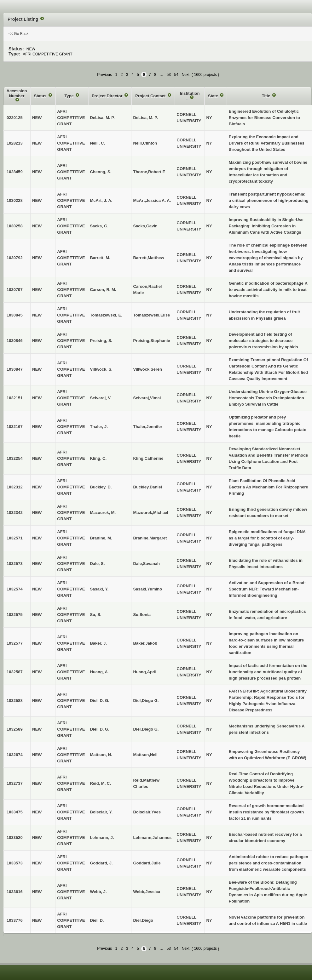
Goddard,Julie (147, 863)
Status (41, 96)
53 (169, 75)
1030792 (15, 258)
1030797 (15, 290)
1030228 (15, 200)
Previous (104, 75)
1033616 (15, 892)
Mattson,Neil (145, 755)
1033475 (15, 812)
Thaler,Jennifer (147, 427)
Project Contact (151, 96)
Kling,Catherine (148, 458)
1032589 (15, 729)
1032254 (15, 458)
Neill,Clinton (145, 143)
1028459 (15, 172)
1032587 (15, 672)
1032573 (15, 564)
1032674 (15, 755)
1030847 (15, 369)
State (214, 96)
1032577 (15, 643)
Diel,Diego (143, 920)
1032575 (15, 615)
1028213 (15, 143)
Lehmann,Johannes (152, 838)
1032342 (15, 513)
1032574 (15, 589)
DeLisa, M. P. (145, 118)
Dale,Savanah (146, 564)
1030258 (15, 226)
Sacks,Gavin (145, 226)
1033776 (15, 920)
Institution (190, 93)
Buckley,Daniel (147, 487)
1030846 (15, 341)
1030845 (15, 315)
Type (69, 96)
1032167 (15, 427)
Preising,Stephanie (151, 341)
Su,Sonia (142, 615)
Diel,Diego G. (146, 701)
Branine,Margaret (150, 538)
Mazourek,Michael (150, 513)
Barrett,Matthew (148, 258)
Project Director (108, 96)
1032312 (15, 487)
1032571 (15, 538)
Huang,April (145, 672)
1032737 (15, 783)
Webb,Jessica (147, 892)
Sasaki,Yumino (147, 589)
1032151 (15, 398)
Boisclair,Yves (147, 812)
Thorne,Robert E (149, 172)
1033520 (15, 838)
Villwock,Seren (147, 369)
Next (185, 75)
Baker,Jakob (145, 643)
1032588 (15, 701)
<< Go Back (18, 34)
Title (267, 96)
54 (176, 75)
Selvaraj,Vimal (147, 398)
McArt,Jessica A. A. (152, 200)
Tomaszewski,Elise (151, 315)
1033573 (15, 863)
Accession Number (17, 93)
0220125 (15, 118)
